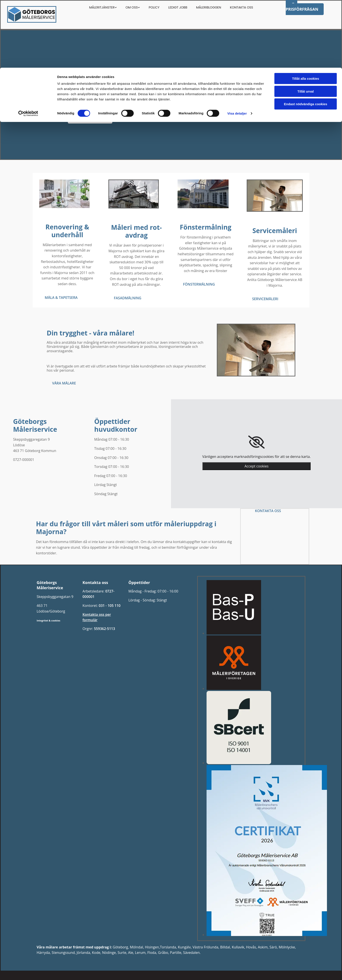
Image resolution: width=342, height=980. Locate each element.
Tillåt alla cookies (306, 11)
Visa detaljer (237, 46)
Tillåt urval (306, 24)
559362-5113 (105, 629)
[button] (90, 118)
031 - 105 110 (109, 606)
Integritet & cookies (48, 620)
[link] (256, 442)
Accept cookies (256, 466)
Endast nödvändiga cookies (306, 36)
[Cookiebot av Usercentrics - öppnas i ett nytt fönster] (28, 46)
